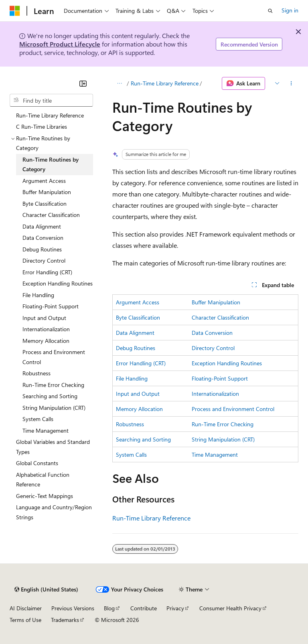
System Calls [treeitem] (38, 419)
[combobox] (51, 100)
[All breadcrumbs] (119, 83)
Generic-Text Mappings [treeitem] (45, 496)
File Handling (132, 378)
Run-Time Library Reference (165, 83)
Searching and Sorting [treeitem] (50, 396)
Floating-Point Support (220, 378)
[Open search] (270, 11)
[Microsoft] (15, 11)
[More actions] (291, 83)
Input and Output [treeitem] (44, 318)
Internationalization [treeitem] (46, 329)
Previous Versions (73, 608)
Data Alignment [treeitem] (42, 226)
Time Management (215, 455)
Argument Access (138, 302)
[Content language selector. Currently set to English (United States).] (46, 589)
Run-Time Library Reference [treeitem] (50, 115)
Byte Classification (138, 317)
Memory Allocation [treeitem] (46, 341)
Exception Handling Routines (227, 363)
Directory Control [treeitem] (44, 260)
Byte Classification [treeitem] (45, 204)
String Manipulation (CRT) (223, 439)
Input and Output (138, 394)
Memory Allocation (139, 409)
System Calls (131, 455)
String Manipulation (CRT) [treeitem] (54, 408)
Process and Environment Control (233, 409)
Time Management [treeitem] (46, 430)
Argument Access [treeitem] (44, 181)
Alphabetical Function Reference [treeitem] (43, 480)
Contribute (144, 608)
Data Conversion (212, 333)
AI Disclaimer (26, 608)
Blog (109, 608)
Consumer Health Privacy (230, 608)
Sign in (290, 10)
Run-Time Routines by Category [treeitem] (51, 164)
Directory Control (213, 348)
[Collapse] (83, 83)
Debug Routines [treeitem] (42, 249)
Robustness (130, 424)
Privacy (175, 608)
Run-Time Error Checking (223, 424)
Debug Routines (136, 348)
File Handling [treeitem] (38, 295)
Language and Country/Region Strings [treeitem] (54, 512)
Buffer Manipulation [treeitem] (47, 192)
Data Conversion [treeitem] (43, 238)
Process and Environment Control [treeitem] (54, 357)
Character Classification (220, 317)
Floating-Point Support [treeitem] (51, 306)
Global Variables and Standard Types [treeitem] (53, 447)
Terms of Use (25, 620)
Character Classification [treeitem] (51, 215)
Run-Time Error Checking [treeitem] (53, 385)
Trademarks (65, 620)
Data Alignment (135, 333)
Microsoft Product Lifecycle (60, 44)
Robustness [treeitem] (36, 373)
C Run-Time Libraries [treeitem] (42, 127)
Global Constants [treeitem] (37, 463)
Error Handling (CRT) (141, 363)
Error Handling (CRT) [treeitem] (47, 272)
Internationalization (215, 394)
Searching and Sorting (143, 439)
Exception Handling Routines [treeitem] (58, 283)
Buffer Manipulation (216, 302)
